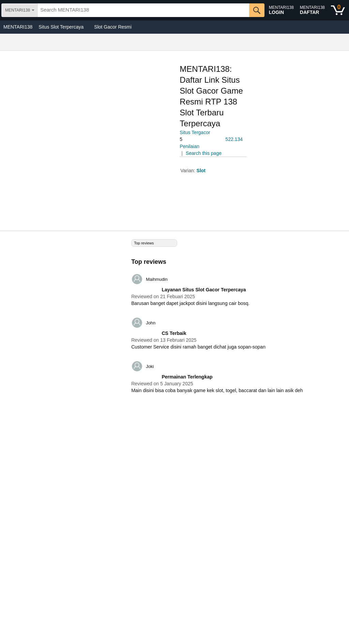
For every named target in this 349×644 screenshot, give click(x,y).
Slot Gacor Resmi (113, 27)
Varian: (188, 171)
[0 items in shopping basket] (338, 10)
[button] (199, 139)
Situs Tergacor (195, 132)
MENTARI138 (18, 27)
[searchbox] (143, 10)
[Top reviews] (174, 320)
